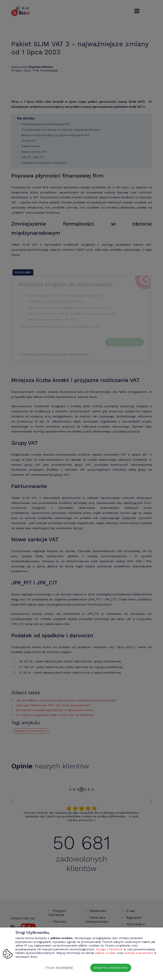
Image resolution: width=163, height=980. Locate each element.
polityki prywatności (139, 953)
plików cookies (106, 953)
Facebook (116, 949)
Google (101, 949)
